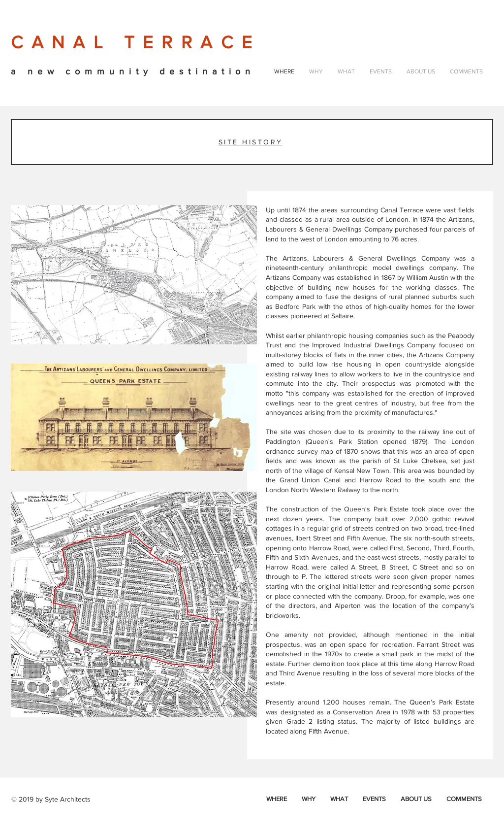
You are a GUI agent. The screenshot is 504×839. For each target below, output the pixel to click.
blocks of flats (325, 355)
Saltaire (342, 316)
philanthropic (348, 268)
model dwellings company (415, 268)
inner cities (386, 355)
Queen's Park (365, 509)
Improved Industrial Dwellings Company (374, 345)
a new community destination (133, 71)
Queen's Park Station (343, 441)
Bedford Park (295, 306)
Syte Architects (68, 799)
